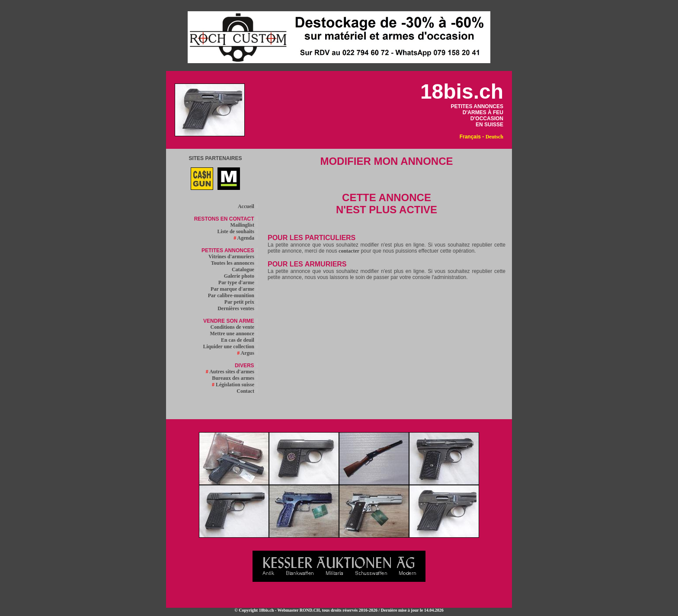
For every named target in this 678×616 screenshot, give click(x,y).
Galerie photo (241, 276)
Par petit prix (241, 302)
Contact (247, 391)
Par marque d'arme (234, 289)
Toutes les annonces (235, 263)
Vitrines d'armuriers (233, 257)
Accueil (248, 206)
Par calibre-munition (233, 295)
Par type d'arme (238, 282)
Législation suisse (235, 385)
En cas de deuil (240, 340)
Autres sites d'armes (232, 372)
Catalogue (245, 269)
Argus (248, 353)
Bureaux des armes (235, 378)
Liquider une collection (231, 346)
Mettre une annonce (234, 334)
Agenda (246, 238)
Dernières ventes (238, 308)
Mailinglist (244, 225)
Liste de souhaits (238, 231)
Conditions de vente (234, 327)
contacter (349, 251)
